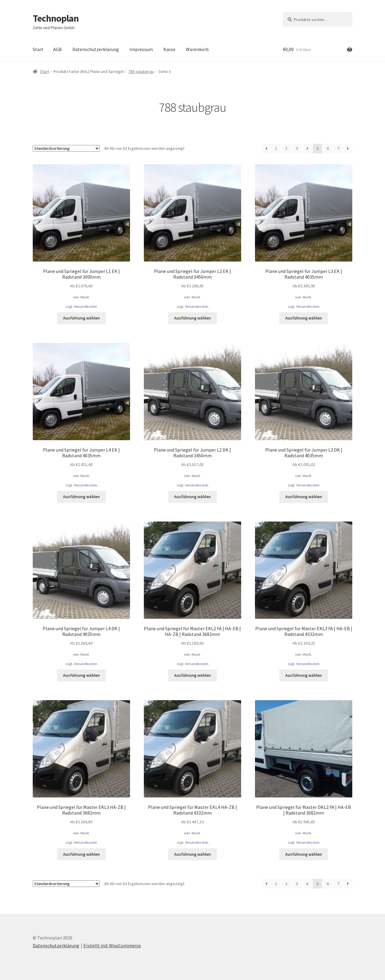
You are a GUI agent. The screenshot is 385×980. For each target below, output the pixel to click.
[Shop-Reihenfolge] (66, 148)
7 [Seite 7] (338, 148)
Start (38, 49)
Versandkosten (86, 306)
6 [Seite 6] (328, 148)
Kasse (169, 49)
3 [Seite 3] (297, 148)
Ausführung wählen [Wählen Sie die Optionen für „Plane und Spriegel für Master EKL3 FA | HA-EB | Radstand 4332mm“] (304, 675)
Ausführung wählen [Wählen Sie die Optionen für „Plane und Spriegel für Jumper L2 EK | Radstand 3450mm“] (192, 318)
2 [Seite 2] (286, 148)
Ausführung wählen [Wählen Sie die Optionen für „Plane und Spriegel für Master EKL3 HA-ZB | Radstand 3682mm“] (81, 854)
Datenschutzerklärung (96, 49)
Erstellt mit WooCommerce (112, 945)
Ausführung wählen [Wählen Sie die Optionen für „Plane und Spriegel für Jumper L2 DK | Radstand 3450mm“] (192, 497)
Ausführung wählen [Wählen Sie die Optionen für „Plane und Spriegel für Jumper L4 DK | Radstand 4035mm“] (81, 675)
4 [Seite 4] (307, 148)
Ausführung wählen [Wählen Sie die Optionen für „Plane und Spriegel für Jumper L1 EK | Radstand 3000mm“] (81, 318)
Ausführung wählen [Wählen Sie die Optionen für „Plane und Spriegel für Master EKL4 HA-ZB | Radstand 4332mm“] (192, 854)
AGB (58, 49)
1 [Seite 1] (276, 148)
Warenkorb (197, 49)
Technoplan (56, 18)
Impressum (141, 49)
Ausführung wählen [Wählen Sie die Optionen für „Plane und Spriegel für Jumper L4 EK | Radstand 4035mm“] (81, 497)
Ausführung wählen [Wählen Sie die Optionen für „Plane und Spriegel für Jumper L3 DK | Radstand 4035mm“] (304, 497)
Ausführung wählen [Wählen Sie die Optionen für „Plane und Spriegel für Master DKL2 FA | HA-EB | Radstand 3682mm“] (304, 854)
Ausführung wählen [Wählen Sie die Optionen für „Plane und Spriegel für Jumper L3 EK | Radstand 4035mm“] (304, 318)
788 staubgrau (141, 71)
